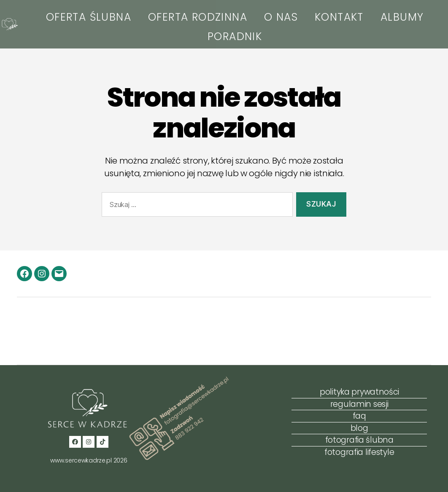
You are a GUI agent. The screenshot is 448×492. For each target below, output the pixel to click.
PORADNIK (235, 36)
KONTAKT (339, 17)
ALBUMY (402, 17)
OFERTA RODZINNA (198, 17)
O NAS (281, 17)
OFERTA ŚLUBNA (89, 17)
